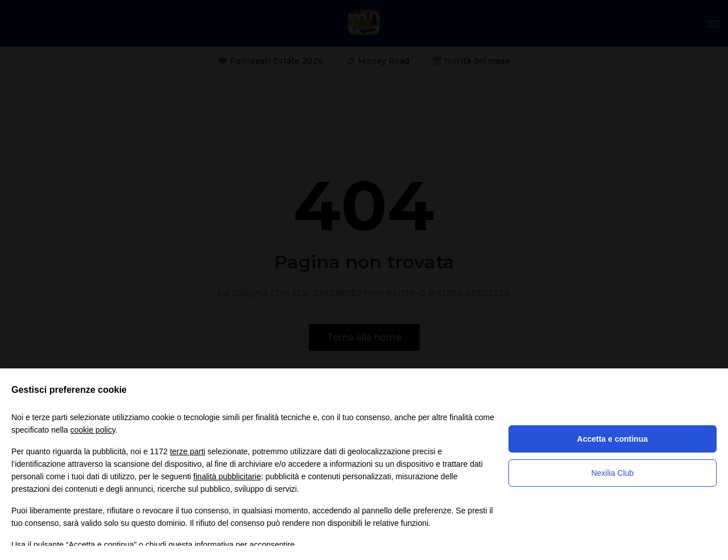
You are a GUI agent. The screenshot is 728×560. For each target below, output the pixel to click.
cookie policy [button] (93, 430)
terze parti (188, 451)
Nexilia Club (612, 473)
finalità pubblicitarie (227, 476)
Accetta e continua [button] (613, 439)
